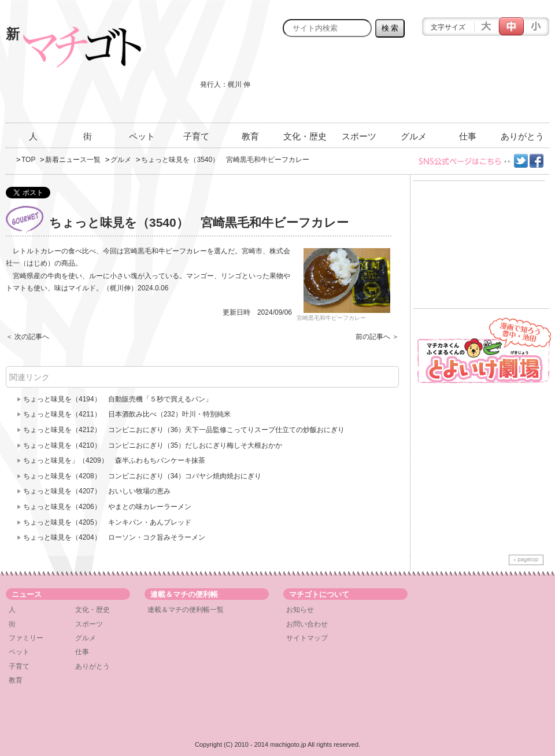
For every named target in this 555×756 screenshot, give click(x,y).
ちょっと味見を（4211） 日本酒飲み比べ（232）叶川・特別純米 (127, 414)
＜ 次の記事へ (27, 337)
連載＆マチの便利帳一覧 (186, 610)
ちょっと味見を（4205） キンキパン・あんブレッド (107, 522)
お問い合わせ (307, 624)
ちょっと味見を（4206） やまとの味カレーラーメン (107, 507)
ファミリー (26, 638)
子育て (196, 136)
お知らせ (300, 610)
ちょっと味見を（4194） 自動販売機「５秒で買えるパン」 (118, 399)
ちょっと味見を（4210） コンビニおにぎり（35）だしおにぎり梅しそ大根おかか (153, 445)
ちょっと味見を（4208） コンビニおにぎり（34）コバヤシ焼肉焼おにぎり (142, 476)
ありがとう (522, 136)
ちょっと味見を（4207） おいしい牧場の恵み (97, 491)
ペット (142, 136)
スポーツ (359, 136)
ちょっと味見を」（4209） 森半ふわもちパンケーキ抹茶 (114, 460)
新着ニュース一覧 (73, 160)
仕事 (468, 136)
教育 (250, 136)
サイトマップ (307, 638)
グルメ (414, 136)
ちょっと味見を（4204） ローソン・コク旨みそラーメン (114, 537)
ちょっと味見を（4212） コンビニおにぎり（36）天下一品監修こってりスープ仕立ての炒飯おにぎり (184, 430)
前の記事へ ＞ (377, 337)
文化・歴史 (305, 136)
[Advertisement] (502, 86)
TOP (28, 160)
